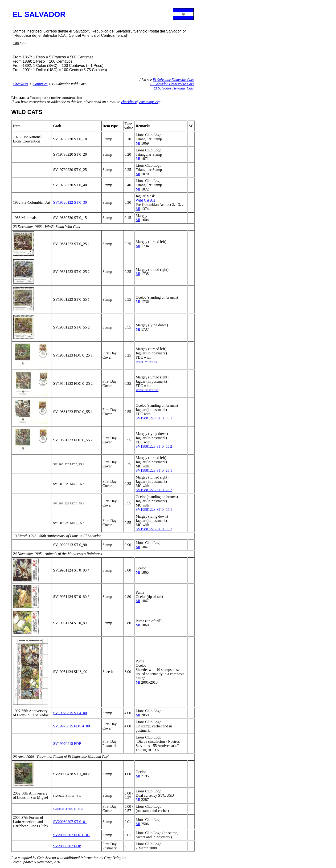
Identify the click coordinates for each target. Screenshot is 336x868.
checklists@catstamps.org (141, 102)
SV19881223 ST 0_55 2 (154, 446)
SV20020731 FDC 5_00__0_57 (68, 809)
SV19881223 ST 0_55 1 (154, 418)
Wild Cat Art (145, 200)
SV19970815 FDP (67, 744)
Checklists (20, 84)
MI (138, 143)
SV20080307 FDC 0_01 (72, 835)
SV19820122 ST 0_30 (70, 202)
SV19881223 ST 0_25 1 (154, 470)
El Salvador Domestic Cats (173, 80)
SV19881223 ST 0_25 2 (154, 490)
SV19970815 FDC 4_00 (72, 726)
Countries (40, 84)
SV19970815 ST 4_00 (70, 713)
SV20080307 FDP (67, 846)
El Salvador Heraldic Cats (174, 88)
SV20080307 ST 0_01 (70, 822)
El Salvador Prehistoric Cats (172, 84)
